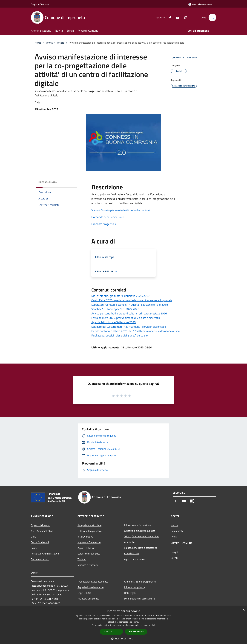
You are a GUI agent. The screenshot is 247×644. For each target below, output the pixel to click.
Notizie (60, 43)
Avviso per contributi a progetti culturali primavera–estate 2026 (129, 313)
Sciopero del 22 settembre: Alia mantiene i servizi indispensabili (129, 327)
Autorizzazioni (132, 553)
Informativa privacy (135, 587)
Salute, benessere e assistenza (141, 548)
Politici (34, 548)
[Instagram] (184, 17)
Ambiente (129, 542)
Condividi (178, 58)
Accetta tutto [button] (111, 632)
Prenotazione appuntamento (93, 582)
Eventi (174, 558)
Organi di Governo (41, 525)
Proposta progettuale (104, 224)
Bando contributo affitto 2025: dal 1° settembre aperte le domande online (136, 331)
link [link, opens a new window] (154, 625)
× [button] (243, 610)
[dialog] (123, 625)
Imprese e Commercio (89, 542)
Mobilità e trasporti (88, 565)
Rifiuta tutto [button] (136, 631)
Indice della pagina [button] (47, 182)
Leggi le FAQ (84, 593)
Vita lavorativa (85, 537)
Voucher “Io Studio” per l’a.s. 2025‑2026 (115, 309)
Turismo (82, 559)
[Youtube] (176, 17)
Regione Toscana (40, 4)
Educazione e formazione (137, 525)
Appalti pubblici (86, 548)
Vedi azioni (194, 58)
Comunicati (177, 531)
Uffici (34, 537)
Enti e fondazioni (40, 542)
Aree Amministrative (42, 531)
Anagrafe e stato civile (89, 525)
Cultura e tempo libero (89, 531)
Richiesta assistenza (88, 599)
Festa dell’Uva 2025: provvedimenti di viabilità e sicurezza (126, 318)
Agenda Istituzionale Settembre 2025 (113, 322)
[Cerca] (212, 17)
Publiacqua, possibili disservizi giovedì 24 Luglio (120, 335)
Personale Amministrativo (45, 554)
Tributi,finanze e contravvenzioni (142, 536)
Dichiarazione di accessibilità (139, 599)
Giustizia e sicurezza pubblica (140, 531)
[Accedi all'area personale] (200, 4)
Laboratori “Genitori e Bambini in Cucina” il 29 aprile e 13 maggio (130, 305)
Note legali (130, 593)
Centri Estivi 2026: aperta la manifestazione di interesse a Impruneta (132, 300)
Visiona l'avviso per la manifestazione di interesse (121, 210)
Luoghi (174, 552)
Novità (49, 43)
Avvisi (174, 537)
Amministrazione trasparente (140, 582)
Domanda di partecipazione (108, 217)
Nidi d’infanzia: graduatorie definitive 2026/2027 (121, 296)
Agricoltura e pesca (134, 559)
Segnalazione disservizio (90, 587)
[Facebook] (169, 17)
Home (38, 43)
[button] (123, 639)
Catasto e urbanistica (89, 554)
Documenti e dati (40, 559)
